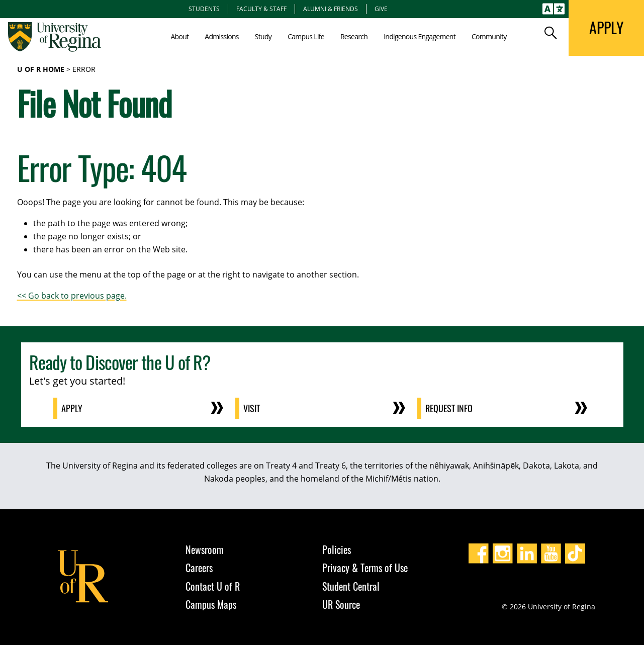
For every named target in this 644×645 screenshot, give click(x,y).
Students (204, 9)
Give (381, 9)
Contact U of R (213, 586)
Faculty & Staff (261, 9)
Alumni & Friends (331, 9)
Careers (199, 568)
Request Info (449, 408)
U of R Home (41, 69)
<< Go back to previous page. (72, 296)
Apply (72, 408)
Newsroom (205, 549)
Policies (337, 549)
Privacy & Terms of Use (365, 568)
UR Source (341, 604)
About (179, 36)
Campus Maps (211, 604)
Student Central (351, 586)
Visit (252, 408)
